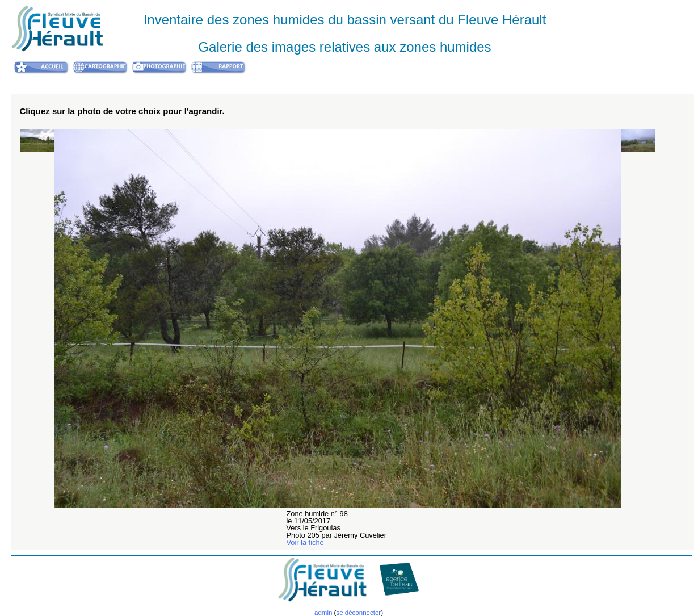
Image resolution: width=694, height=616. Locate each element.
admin (323, 613)
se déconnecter (358, 613)
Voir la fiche (305, 542)
